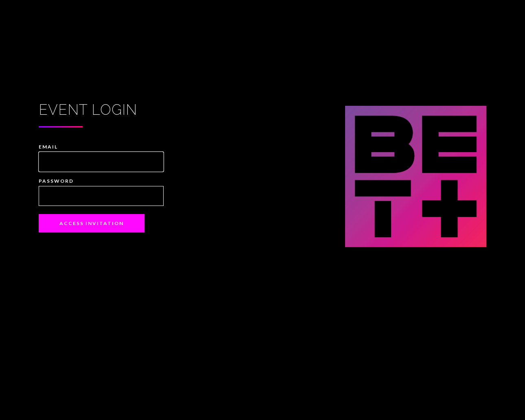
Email (48, 147)
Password (56, 181)
